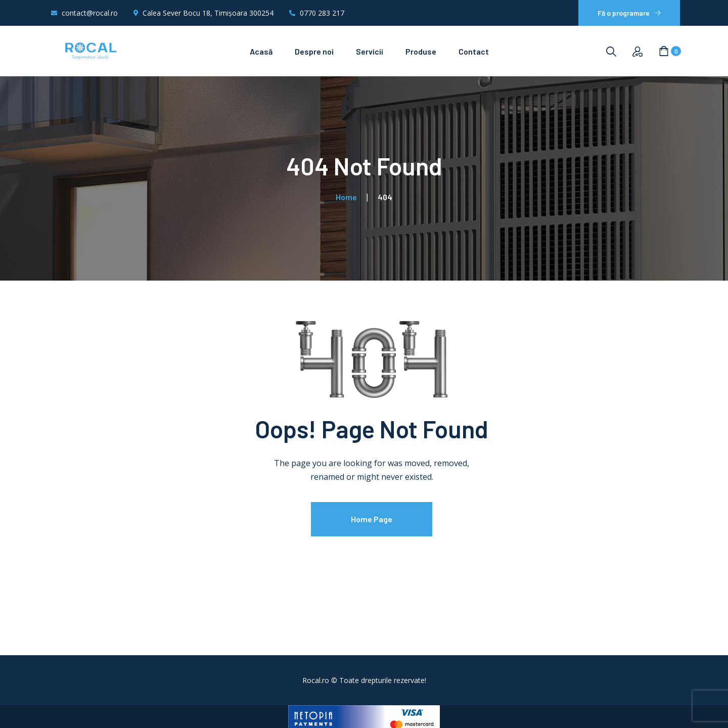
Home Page (372, 519)
